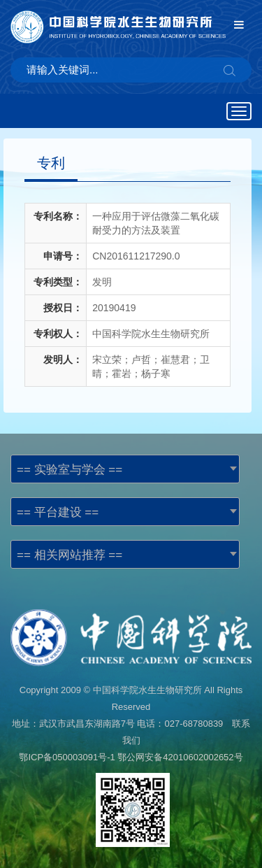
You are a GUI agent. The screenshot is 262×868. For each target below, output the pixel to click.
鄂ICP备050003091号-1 (67, 757)
